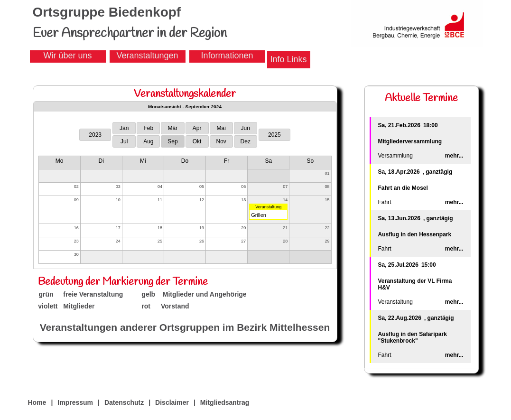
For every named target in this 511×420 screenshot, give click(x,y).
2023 (95, 135)
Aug (148, 141)
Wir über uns (67, 56)
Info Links (289, 59)
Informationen (227, 56)
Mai (221, 128)
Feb (148, 128)
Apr (197, 128)
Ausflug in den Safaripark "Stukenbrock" (413, 337)
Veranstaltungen (147, 56)
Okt (197, 141)
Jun (246, 128)
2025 (274, 135)
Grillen (259, 215)
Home (37, 402)
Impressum (75, 402)
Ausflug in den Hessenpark (415, 234)
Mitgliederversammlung (410, 141)
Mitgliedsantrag (225, 402)
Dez (246, 141)
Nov (221, 141)
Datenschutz (124, 402)
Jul (124, 141)
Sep (172, 141)
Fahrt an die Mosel (403, 188)
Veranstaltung (268, 207)
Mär (173, 128)
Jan (124, 128)
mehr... (454, 156)
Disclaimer (172, 402)
